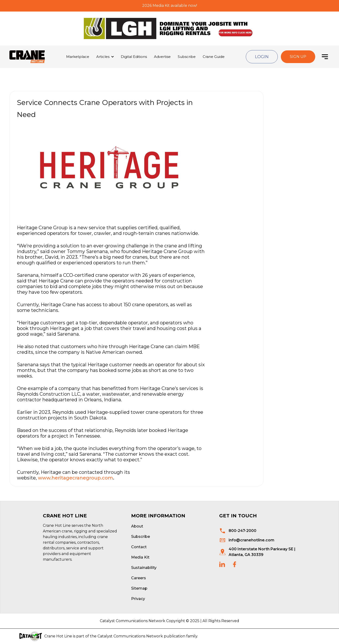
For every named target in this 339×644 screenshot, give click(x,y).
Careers (139, 578)
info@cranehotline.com (251, 540)
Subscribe (187, 57)
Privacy (138, 599)
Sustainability (144, 568)
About (137, 526)
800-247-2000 (242, 531)
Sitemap (139, 588)
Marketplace (78, 57)
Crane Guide (214, 57)
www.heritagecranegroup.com (75, 478)
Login (262, 57)
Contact (139, 547)
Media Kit (140, 557)
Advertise (162, 57)
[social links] (222, 564)
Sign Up (298, 57)
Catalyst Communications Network (130, 636)
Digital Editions (134, 57)
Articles (103, 57)
